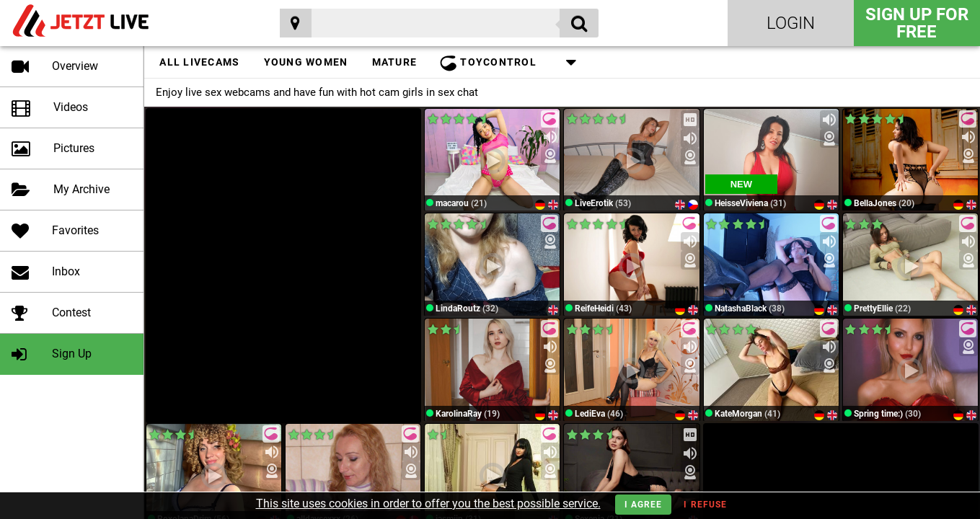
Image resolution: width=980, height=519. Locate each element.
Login (791, 23)
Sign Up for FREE (917, 23)
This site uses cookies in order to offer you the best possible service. (428, 504)
